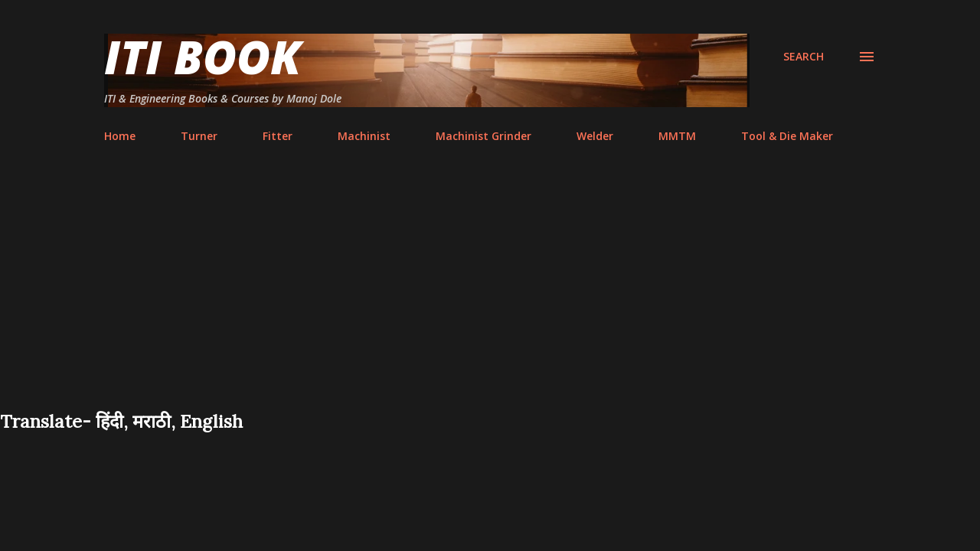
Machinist (364, 136)
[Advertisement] (490, 294)
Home (120, 136)
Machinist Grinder (483, 136)
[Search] (804, 57)
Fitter (278, 136)
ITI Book (203, 57)
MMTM (677, 136)
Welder (595, 136)
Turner (199, 136)
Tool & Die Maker (787, 136)
